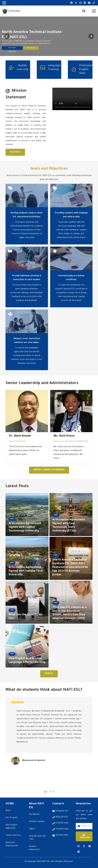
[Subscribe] (84, 836)
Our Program (31, 50)
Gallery (32, 829)
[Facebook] (71, 3)
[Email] (89, 3)
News (8, 811)
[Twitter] (76, 3)
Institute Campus (37, 822)
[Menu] (94, 11)
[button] (84, 11)
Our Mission (34, 815)
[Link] (11, 11)
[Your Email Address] (84, 826)
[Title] (94, 3)
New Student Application (12, 51)
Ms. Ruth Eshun (64, 436)
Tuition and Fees (13, 835)
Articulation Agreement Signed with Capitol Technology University (25, 527)
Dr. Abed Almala (20, 436)
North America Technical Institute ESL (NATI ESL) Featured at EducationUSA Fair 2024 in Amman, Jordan (70, 568)
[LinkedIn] (85, 3)
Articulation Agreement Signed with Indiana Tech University (26, 571)
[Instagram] (80, 3)
